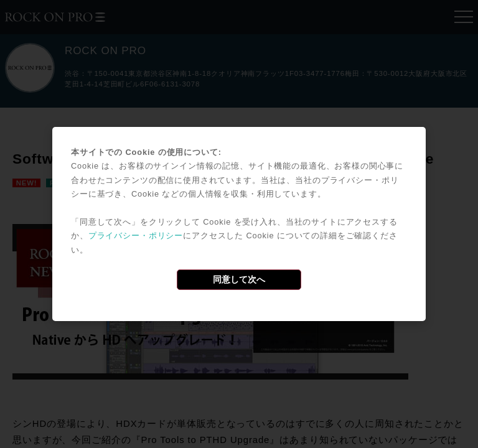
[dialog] (239, 224)
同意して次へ (239, 279)
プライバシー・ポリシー (136, 236)
